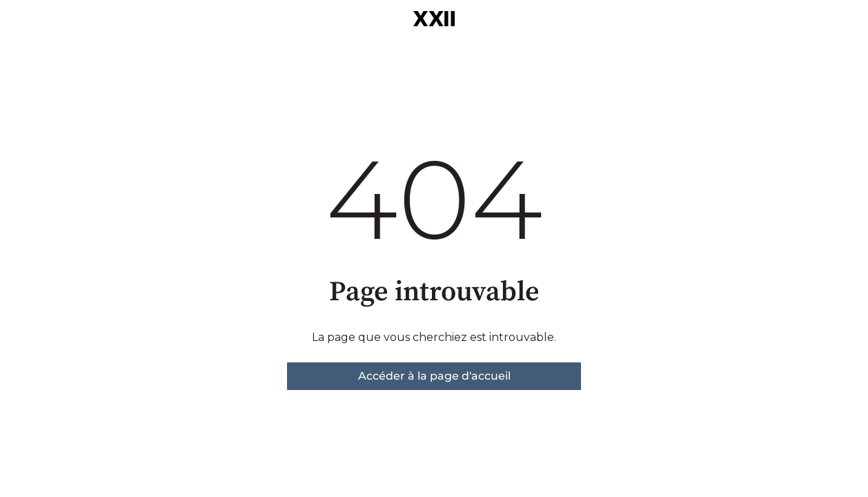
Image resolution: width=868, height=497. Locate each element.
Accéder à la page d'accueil (434, 376)
